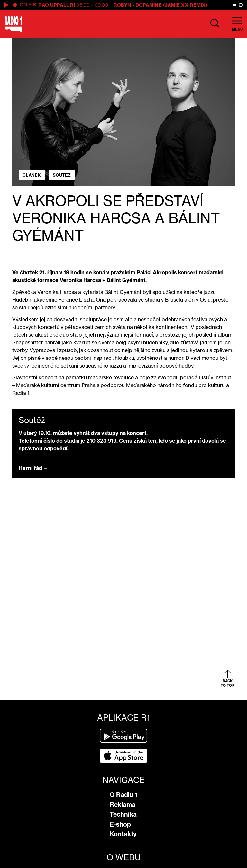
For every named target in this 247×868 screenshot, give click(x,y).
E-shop (120, 824)
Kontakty (123, 834)
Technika (123, 814)
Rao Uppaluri (57, 5)
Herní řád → (34, 468)
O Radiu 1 (124, 795)
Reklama (123, 805)
